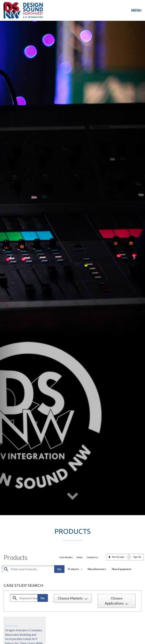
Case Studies (66, 557)
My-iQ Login (118, 557)
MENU (136, 10)
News (80, 557)
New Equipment (122, 569)
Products (75, 569)
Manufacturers (97, 569)
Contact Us (92, 557)
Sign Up (137, 557)
